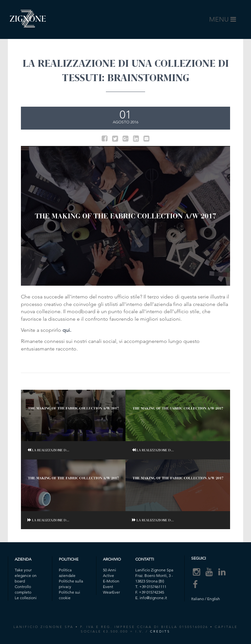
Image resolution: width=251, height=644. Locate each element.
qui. (67, 330)
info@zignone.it (153, 598)
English (214, 599)
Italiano (198, 599)
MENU (224, 21)
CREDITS (160, 631)
